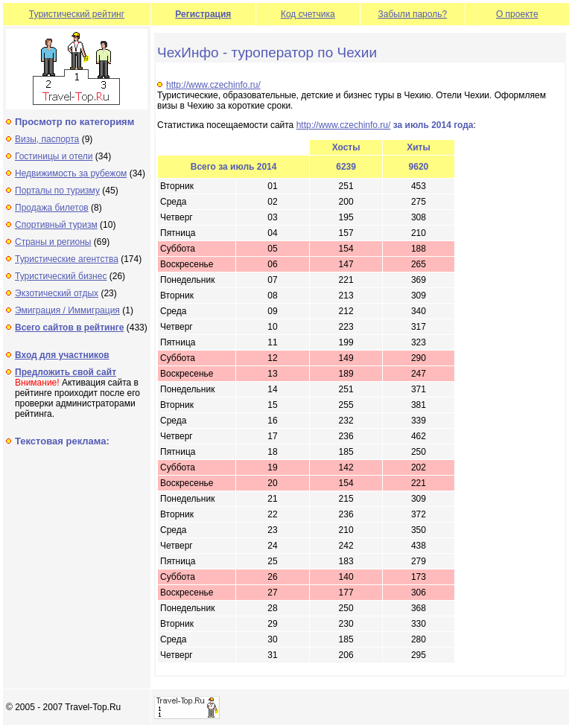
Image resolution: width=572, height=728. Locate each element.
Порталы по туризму (57, 191)
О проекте (517, 14)
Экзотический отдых (57, 293)
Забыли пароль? (412, 14)
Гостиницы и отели (54, 156)
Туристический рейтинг (77, 14)
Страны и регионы (53, 242)
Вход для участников (62, 355)
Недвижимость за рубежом (71, 173)
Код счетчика (308, 14)
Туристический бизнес (61, 276)
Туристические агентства (67, 259)
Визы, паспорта (47, 139)
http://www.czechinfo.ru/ (213, 85)
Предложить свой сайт (66, 372)
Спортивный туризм (56, 225)
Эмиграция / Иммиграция (67, 310)
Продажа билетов (52, 208)
